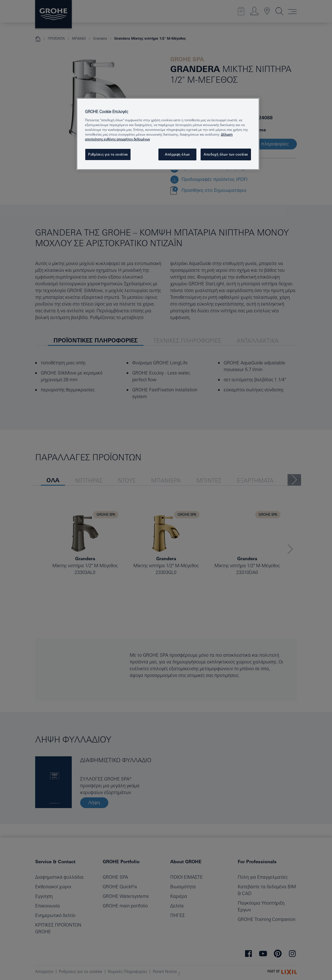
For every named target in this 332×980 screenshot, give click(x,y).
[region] (168, 134)
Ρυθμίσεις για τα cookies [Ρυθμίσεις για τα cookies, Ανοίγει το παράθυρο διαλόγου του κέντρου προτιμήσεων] (108, 154)
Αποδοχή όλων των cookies (226, 154)
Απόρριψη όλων (177, 154)
